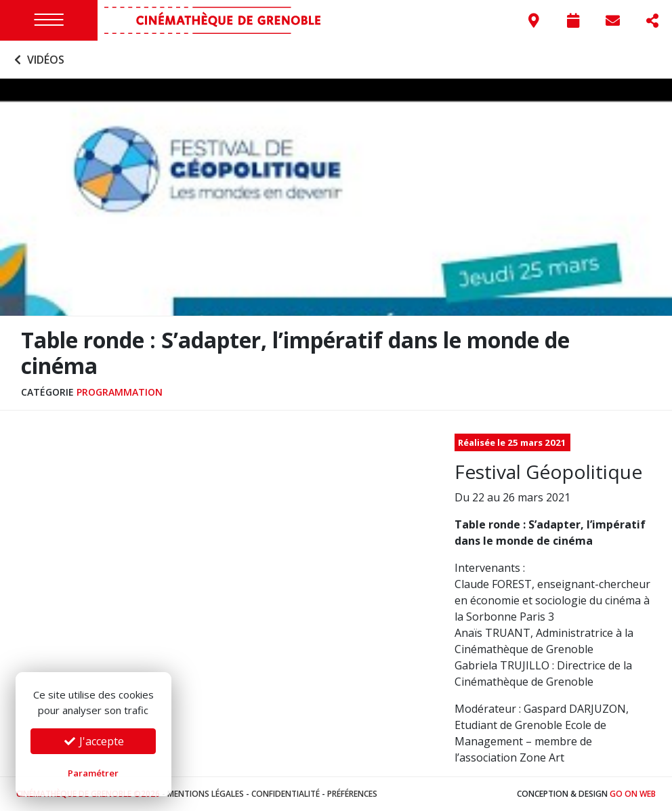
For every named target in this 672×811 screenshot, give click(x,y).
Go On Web (633, 794)
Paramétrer (93, 773)
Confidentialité (286, 794)
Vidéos (38, 60)
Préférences (352, 794)
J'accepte (93, 741)
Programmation (120, 392)
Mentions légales (206, 794)
